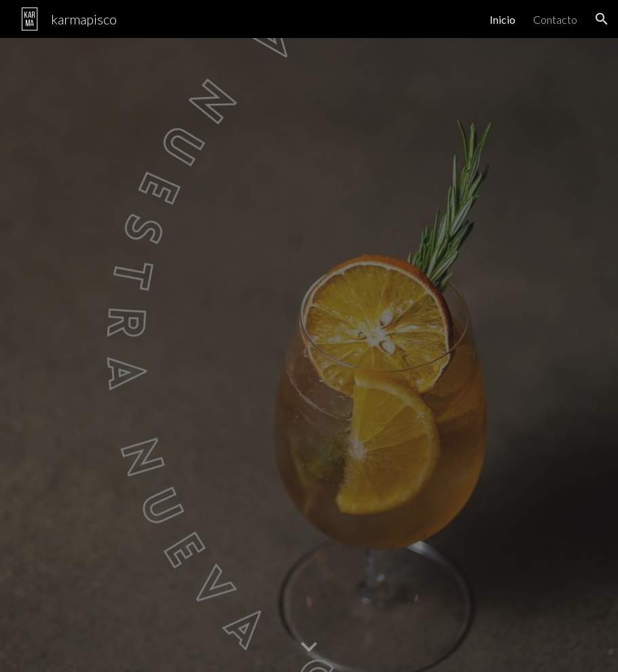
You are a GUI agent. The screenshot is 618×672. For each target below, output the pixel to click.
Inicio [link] (503, 19)
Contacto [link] (555, 19)
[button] (602, 19)
